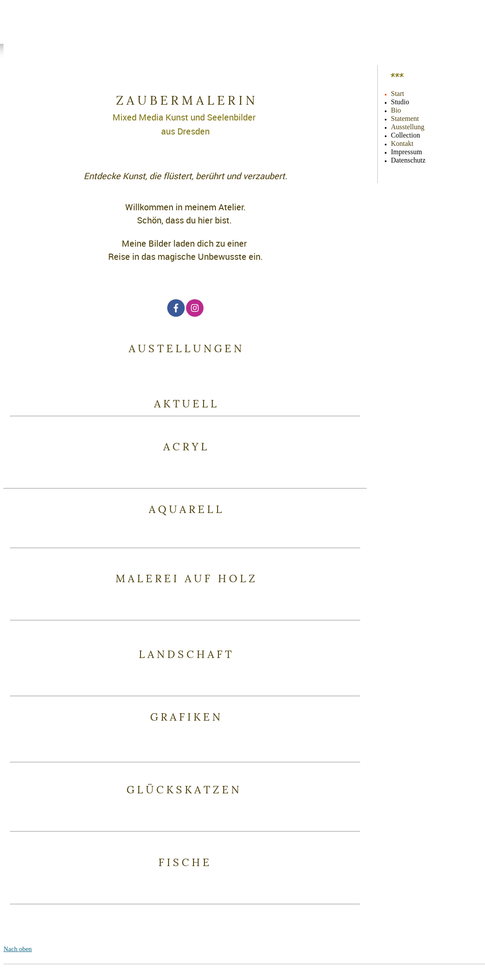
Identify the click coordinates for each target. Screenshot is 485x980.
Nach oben (18, 949)
